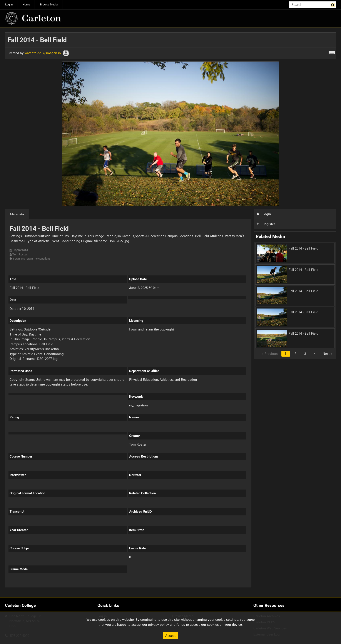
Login (264, 214)
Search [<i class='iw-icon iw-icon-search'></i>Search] (334, 4)
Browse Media (49, 4)
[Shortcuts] (332, 52)
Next (328, 354)
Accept (170, 635)
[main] (171, 312)
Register (266, 224)
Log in (9, 4)
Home (26, 4)
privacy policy (159, 624)
